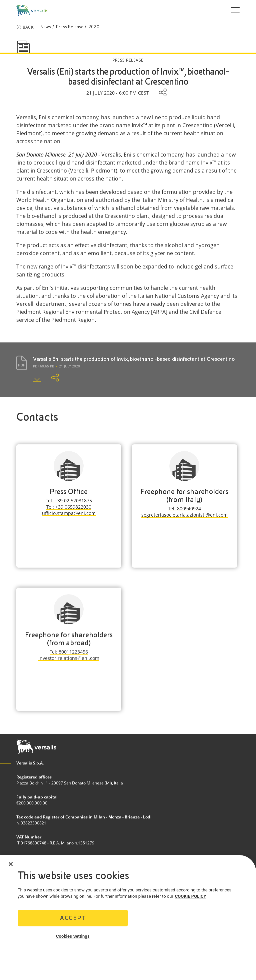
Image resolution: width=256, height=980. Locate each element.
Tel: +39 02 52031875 (69, 500)
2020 (94, 27)
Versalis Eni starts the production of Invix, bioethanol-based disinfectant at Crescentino (134, 359)
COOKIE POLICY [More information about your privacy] (191, 898)
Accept (73, 919)
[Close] (11, 865)
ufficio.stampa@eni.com (69, 513)
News (46, 27)
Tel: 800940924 (184, 508)
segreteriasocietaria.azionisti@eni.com (184, 515)
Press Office (69, 491)
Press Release (70, 27)
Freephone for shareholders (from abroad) (69, 639)
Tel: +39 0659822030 (69, 507)
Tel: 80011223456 (69, 652)
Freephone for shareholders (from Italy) (184, 495)
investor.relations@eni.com (69, 658)
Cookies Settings (73, 938)
